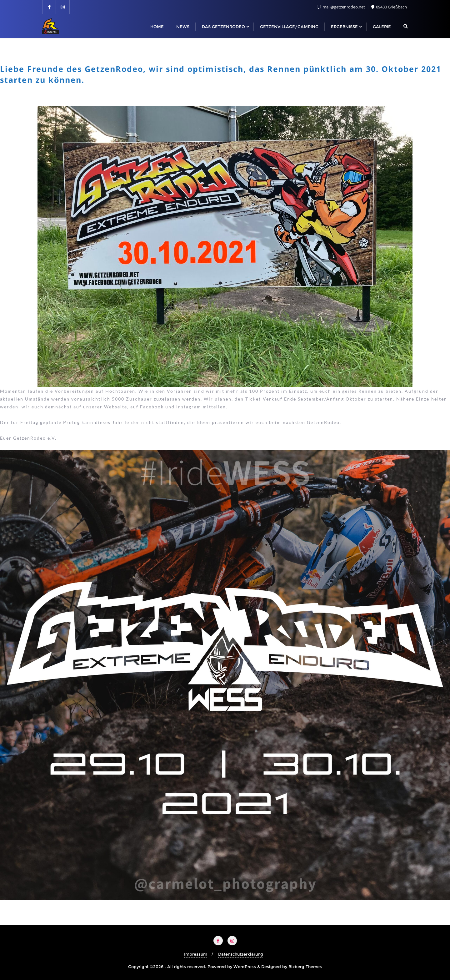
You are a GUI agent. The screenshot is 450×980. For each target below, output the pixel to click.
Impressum (196, 954)
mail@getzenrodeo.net (341, 7)
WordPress (245, 967)
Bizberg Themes (305, 967)
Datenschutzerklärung (241, 954)
